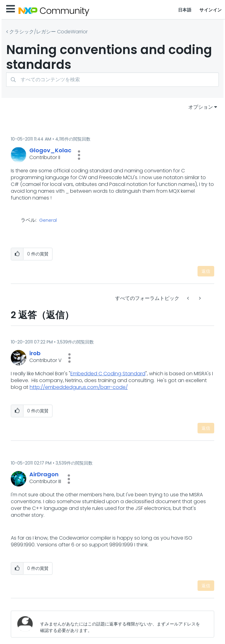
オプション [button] (201, 107)
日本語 (185, 10)
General (48, 221)
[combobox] (112, 80)
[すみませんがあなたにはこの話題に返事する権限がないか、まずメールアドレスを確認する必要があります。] (122, 624)
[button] (79, 155)
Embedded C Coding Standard (108, 374)
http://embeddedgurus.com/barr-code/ (79, 387)
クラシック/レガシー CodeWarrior (48, 32)
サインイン (211, 10)
